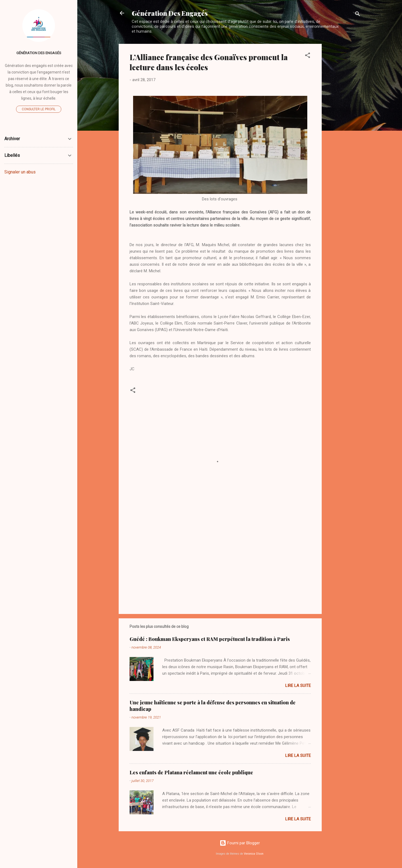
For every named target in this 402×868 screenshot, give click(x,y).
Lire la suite (298, 686)
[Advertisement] (343, 126)
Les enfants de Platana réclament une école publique (191, 772)
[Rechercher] (358, 15)
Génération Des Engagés (170, 13)
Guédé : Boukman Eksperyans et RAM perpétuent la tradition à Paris (210, 639)
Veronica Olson (254, 854)
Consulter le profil (39, 109)
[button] (308, 56)
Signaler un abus (20, 172)
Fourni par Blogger (240, 843)
